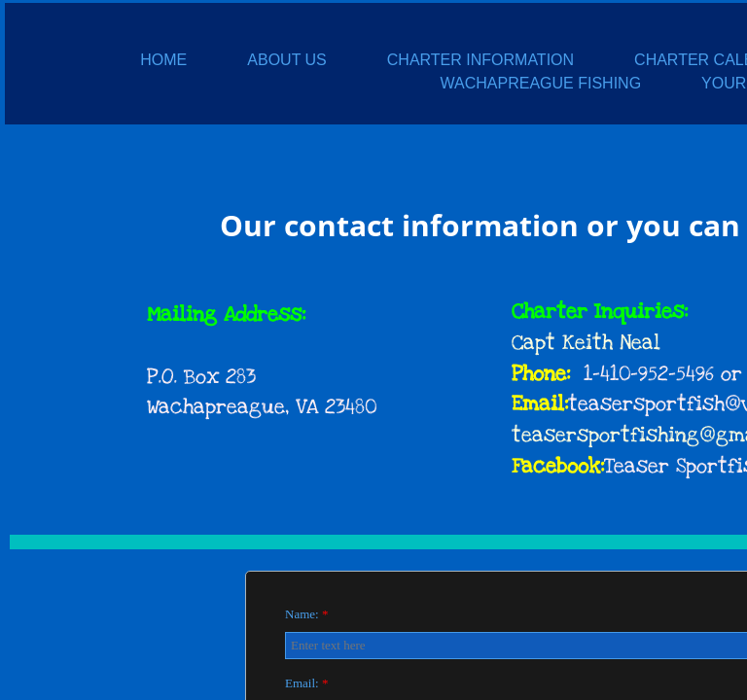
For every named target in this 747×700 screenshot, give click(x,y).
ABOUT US (287, 60)
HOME (163, 60)
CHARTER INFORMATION (480, 60)
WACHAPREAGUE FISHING (541, 83)
